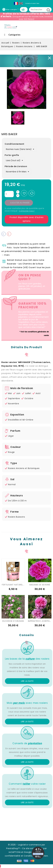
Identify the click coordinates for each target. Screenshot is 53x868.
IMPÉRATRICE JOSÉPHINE (40, 621)
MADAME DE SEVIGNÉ (40, 585)
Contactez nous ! (27, 211)
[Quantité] (9, 194)
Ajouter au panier (20, 203)
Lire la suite (27, 681)
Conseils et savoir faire (32, 3)
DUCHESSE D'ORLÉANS (13, 621)
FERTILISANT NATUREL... (13, 585)
